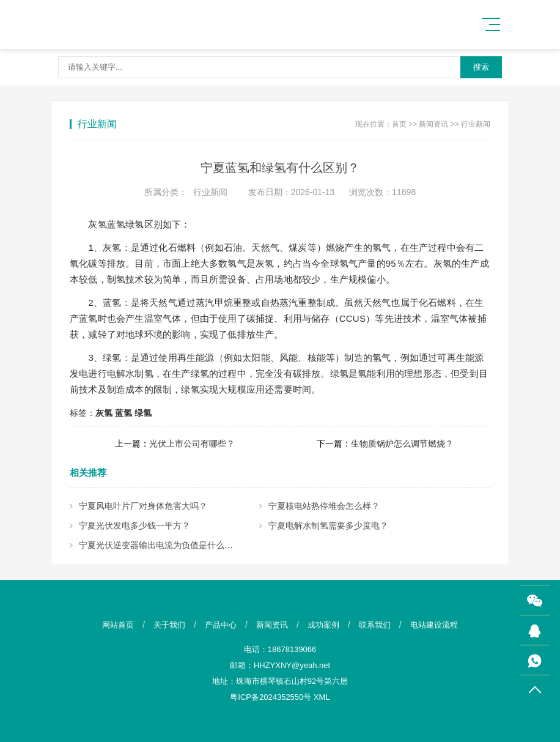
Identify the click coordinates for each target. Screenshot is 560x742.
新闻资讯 (433, 124)
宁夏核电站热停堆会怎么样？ (324, 506)
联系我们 (375, 625)
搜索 (481, 67)
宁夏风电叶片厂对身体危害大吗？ (143, 506)
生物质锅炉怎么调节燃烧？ (402, 443)
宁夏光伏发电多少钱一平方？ (134, 525)
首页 (399, 124)
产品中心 (221, 625)
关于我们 (169, 625)
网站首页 (118, 625)
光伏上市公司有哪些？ (192, 443)
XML (322, 697)
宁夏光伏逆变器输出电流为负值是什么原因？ (164, 545)
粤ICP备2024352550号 (271, 697)
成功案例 (323, 625)
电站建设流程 (434, 625)
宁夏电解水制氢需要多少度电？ (328, 525)
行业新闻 (476, 124)
